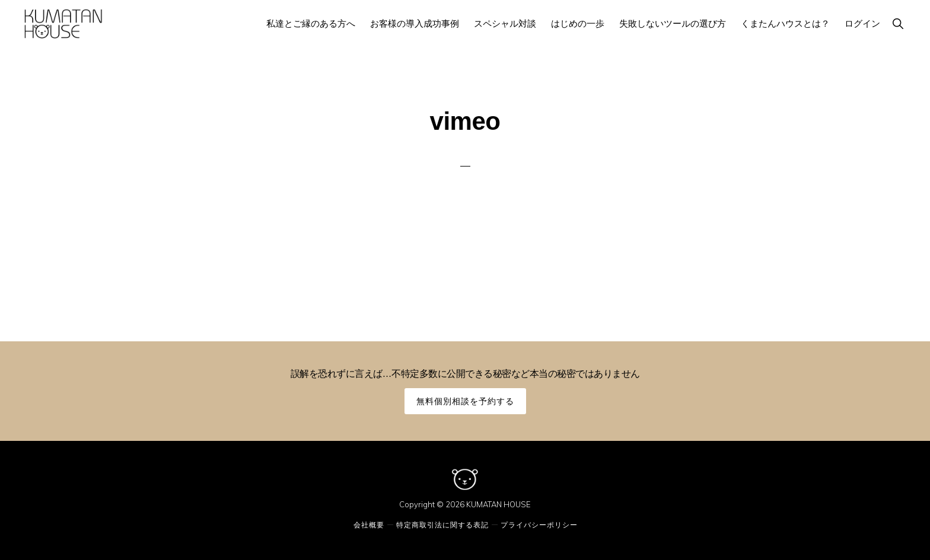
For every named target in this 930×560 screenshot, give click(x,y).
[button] (898, 23)
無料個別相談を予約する (465, 401)
